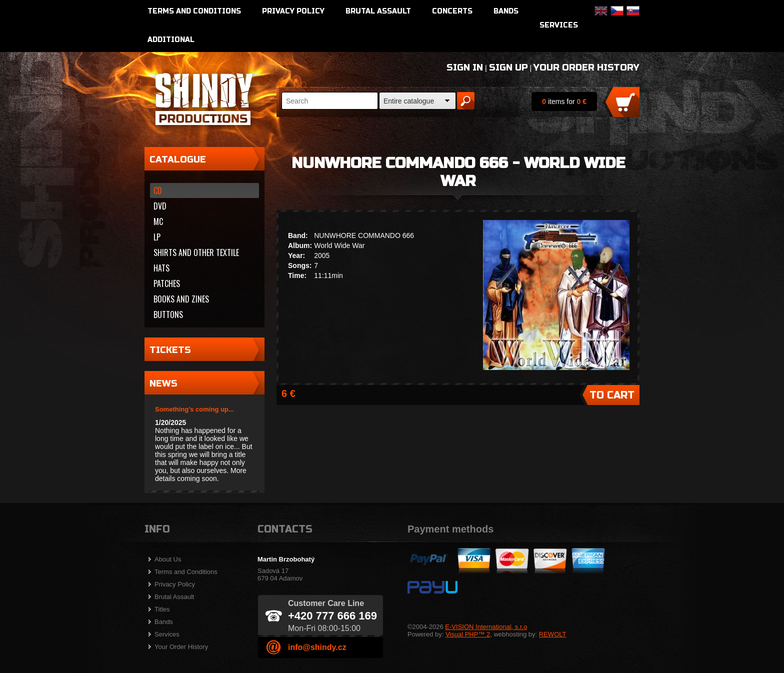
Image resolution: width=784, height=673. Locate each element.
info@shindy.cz (317, 647)
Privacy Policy (293, 11)
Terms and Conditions (194, 11)
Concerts (452, 11)
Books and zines (181, 299)
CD (158, 190)
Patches (167, 283)
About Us (168, 559)
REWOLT (553, 634)
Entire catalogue (409, 101)
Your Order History (586, 67)
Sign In (465, 67)
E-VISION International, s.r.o (486, 627)
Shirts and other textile (196, 252)
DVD (160, 206)
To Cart (612, 395)
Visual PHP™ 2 (468, 634)
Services (559, 25)
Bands (506, 11)
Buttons (168, 314)
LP (157, 237)
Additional (171, 40)
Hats (161, 268)
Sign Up (508, 67)
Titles (162, 609)
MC (158, 221)
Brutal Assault (378, 11)
